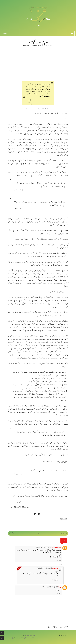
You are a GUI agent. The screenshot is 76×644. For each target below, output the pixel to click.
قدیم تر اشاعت (64, 533)
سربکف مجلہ (23, 636)
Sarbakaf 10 (26, 46)
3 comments (35, 46)
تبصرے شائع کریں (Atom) (53, 627)
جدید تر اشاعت (12, 533)
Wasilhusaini (56, 547)
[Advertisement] (38, 64)
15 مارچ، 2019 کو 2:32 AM (44, 568)
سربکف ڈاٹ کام (16, 638)
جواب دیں (59, 560)
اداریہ (44, 46)
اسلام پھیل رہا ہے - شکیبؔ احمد (38, 42)
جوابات (60, 564)
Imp (60, 587)
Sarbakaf (55, 568)
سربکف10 (41, 46)
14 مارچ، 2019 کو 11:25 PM (50, 587)
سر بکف (38, 19)
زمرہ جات (38, 33)
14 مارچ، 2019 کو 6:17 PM (44, 547)
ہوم (38, 533)
